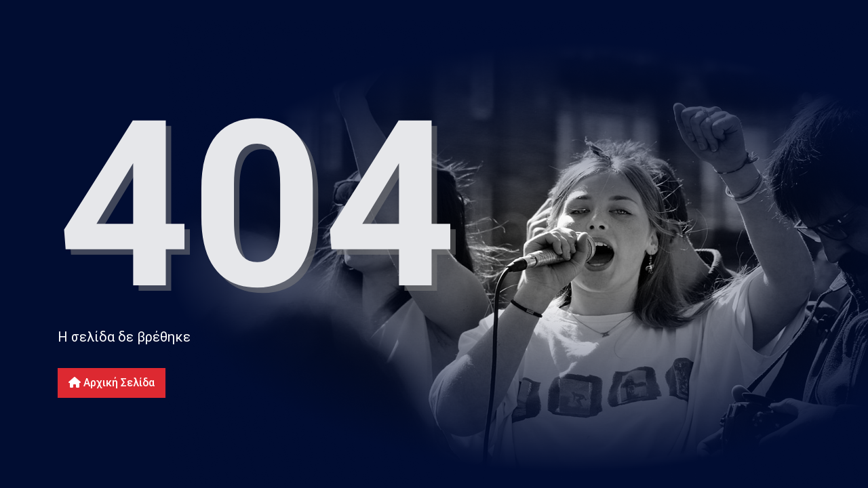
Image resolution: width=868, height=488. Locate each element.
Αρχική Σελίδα (112, 383)
